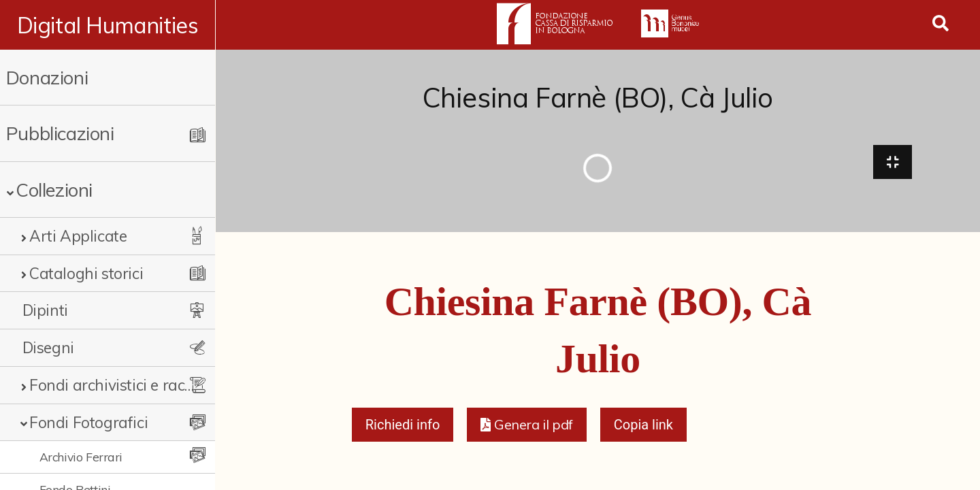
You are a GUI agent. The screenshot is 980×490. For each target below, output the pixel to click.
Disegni (48, 347)
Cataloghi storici (86, 273)
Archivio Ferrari (81, 457)
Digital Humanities (108, 25)
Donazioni (47, 77)
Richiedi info (403, 426)
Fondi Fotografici (88, 422)
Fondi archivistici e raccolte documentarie (112, 385)
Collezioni (54, 190)
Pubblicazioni (60, 133)
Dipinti (45, 310)
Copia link (643, 426)
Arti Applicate (78, 236)
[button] (526, 426)
